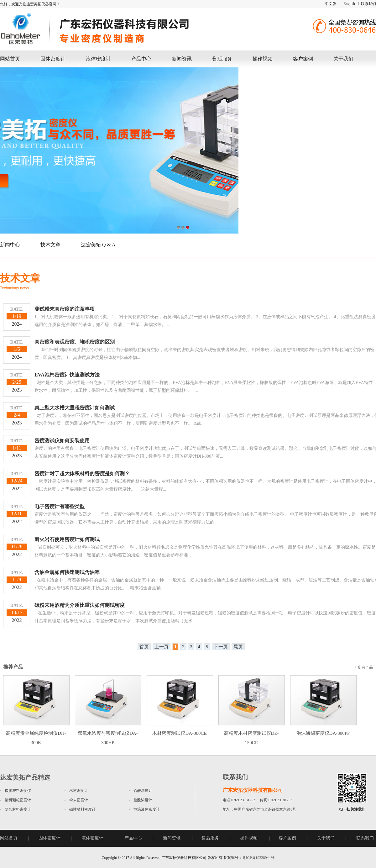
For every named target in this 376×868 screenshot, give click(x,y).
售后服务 (222, 59)
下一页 (221, 647)
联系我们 (368, 4)
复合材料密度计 (18, 809)
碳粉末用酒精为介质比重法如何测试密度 (80, 605)
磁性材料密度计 (82, 809)
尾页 (238, 647)
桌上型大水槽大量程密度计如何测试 (75, 408)
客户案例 (303, 59)
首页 (144, 647)
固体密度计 (53, 59)
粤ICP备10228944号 (258, 858)
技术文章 (50, 245)
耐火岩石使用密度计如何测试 (67, 539)
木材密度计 (79, 791)
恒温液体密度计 (147, 809)
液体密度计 (98, 59)
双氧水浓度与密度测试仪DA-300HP (108, 733)
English (349, 4)
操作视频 (263, 59)
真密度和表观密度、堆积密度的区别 (75, 342)
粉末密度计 (79, 800)
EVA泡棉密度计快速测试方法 (67, 375)
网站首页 (10, 59)
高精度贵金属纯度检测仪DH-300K (36, 733)
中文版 (331, 4)
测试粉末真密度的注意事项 (65, 309)
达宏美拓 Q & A (98, 245)
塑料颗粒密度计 (18, 800)
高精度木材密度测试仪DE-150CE (252, 733)
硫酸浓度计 (143, 791)
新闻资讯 (182, 59)
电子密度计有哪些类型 (60, 506)
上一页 (162, 647)
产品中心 (141, 59)
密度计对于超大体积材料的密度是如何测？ (82, 473)
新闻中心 (10, 245)
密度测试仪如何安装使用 (62, 441)
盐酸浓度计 (143, 800)
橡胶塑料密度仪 (18, 791)
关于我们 (343, 59)
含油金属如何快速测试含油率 (67, 572)
